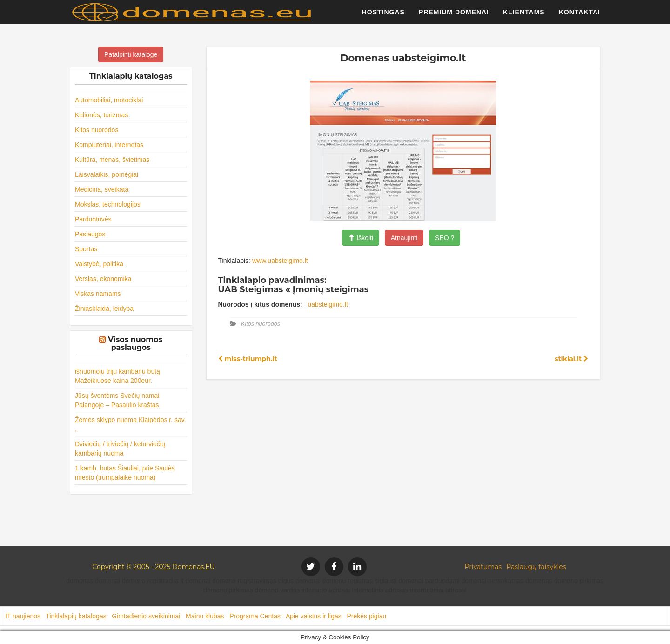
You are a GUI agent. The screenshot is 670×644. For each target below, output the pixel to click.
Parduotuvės (93, 219)
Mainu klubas (205, 616)
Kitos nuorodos (97, 130)
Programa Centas (255, 616)
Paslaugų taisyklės (536, 567)
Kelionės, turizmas (101, 115)
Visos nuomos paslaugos (135, 344)
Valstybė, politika (99, 264)
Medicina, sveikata (102, 189)
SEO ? (445, 238)
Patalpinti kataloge (131, 54)
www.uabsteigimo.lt (280, 261)
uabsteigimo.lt (328, 304)
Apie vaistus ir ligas (314, 616)
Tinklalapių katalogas (76, 616)
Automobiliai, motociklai (109, 100)
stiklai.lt (571, 359)
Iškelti (361, 238)
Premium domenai (454, 16)
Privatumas (483, 567)
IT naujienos (23, 616)
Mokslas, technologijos (108, 204)
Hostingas (383, 16)
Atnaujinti (404, 238)
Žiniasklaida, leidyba (104, 309)
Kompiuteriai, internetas (109, 145)
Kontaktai (580, 16)
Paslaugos (90, 234)
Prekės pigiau (366, 616)
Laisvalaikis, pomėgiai (107, 174)
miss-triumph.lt (248, 359)
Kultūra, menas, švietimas (112, 160)
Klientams (524, 16)
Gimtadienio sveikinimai (146, 616)
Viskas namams (98, 294)
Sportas (86, 249)
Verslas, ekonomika (103, 279)
